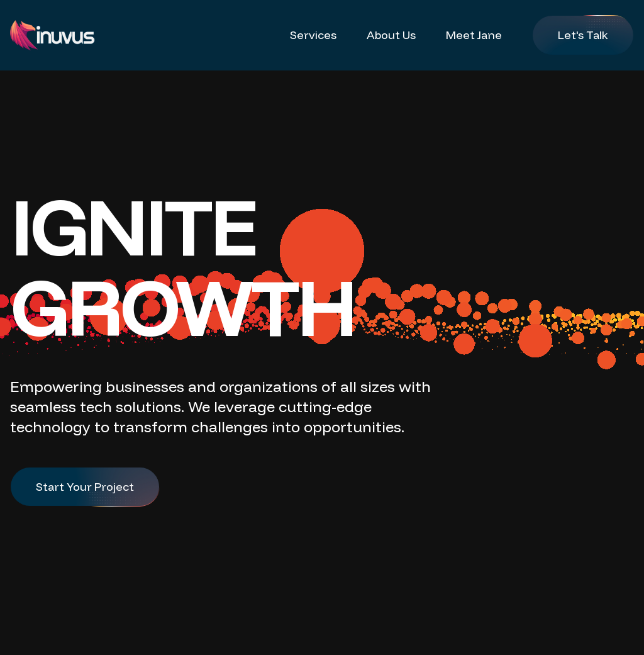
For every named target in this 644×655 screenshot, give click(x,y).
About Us (391, 35)
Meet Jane (474, 35)
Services (313, 35)
